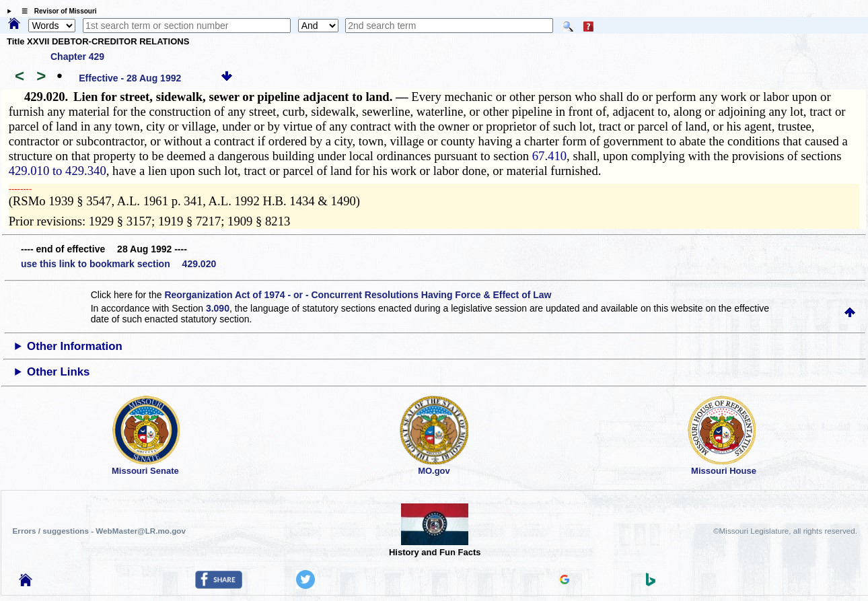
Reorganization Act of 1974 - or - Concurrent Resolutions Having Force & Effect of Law (358, 295)
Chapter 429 (77, 57)
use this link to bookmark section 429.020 (118, 264)
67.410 (549, 156)
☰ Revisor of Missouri (56, 11)
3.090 (218, 308)
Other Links (58, 372)
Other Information (75, 346)
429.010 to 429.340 (58, 171)
